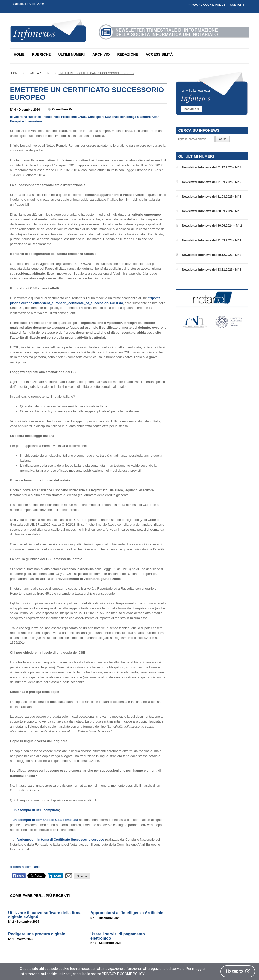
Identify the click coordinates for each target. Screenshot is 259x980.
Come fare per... (64, 109)
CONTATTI (237, 5)
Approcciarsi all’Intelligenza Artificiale (127, 913)
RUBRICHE (41, 54)
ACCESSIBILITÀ (159, 54)
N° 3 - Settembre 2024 (106, 943)
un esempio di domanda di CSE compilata (45, 820)
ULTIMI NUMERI (71, 54)
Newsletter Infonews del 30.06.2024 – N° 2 (212, 226)
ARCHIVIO (101, 54)
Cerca (223, 139)
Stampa (82, 876)
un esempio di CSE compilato (36, 810)
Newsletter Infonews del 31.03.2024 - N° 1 (211, 240)
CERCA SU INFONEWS (199, 130)
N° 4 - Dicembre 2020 (25, 110)
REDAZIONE (128, 54)
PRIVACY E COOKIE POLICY (207, 5)
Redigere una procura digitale (37, 934)
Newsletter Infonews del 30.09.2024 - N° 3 (211, 211)
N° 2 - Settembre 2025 (24, 922)
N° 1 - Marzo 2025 (21, 939)
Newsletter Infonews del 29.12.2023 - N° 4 (211, 255)
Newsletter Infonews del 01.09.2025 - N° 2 (211, 182)
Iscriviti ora (191, 109)
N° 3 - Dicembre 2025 (105, 918)
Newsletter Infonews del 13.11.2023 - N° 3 (211, 270)
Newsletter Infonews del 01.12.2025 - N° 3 (211, 167)
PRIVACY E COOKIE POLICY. (124, 974)
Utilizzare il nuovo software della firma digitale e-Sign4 (45, 915)
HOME (19, 54)
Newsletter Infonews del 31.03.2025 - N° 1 (211, 197)
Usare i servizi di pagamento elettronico (118, 936)
